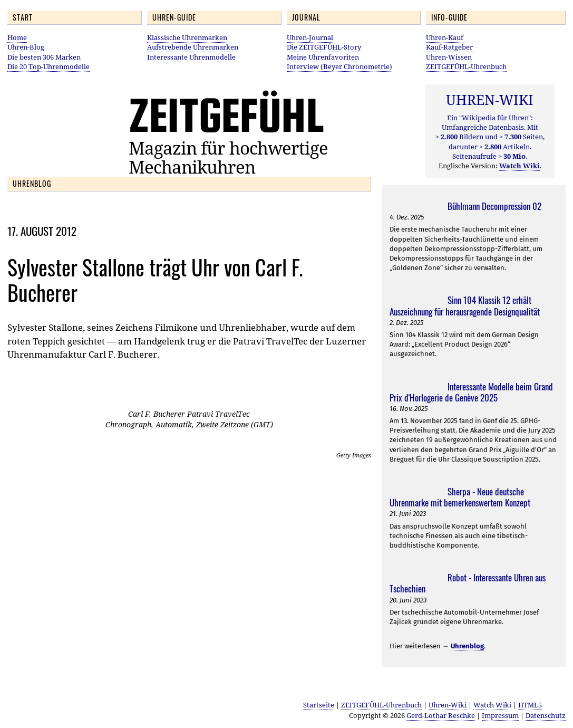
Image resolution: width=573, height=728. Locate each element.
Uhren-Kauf (445, 37)
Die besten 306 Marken (44, 57)
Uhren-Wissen (449, 57)
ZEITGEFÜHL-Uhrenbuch (466, 66)
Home (17, 37)
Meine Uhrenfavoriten (323, 57)
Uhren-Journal (310, 37)
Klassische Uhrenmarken (187, 37)
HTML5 (530, 705)
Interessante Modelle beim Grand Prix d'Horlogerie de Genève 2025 (471, 392)
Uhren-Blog (26, 47)
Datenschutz (546, 715)
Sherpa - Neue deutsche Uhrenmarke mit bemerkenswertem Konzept (460, 497)
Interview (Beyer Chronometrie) (339, 66)
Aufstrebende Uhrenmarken (193, 47)
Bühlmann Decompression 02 (494, 206)
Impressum (500, 715)
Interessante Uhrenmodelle (191, 57)
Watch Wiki (492, 705)
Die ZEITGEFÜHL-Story (324, 47)
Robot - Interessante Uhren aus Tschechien (468, 583)
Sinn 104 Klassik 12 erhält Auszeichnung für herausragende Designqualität (465, 305)
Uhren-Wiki (448, 705)
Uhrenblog (467, 646)
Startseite (319, 705)
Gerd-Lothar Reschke (441, 715)
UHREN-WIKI (490, 100)
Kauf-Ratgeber (449, 47)
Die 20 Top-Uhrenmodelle (48, 66)
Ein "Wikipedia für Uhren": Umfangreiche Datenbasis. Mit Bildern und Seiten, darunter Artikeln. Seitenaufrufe (490, 137)
